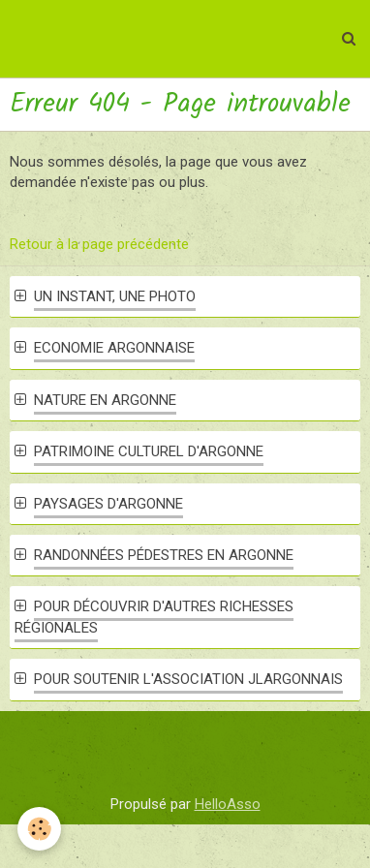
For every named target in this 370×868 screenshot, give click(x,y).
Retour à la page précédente (99, 244)
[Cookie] (39, 829)
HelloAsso (228, 804)
